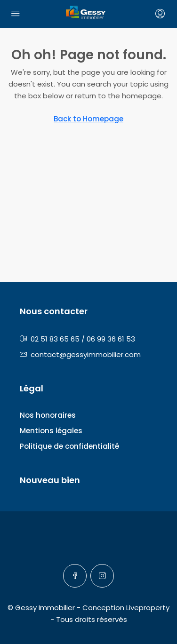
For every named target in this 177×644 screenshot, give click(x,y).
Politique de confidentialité (69, 446)
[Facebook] (75, 576)
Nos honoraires (48, 415)
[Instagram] (102, 576)
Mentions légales (51, 431)
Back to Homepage (88, 119)
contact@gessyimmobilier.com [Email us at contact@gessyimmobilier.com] (86, 354)
